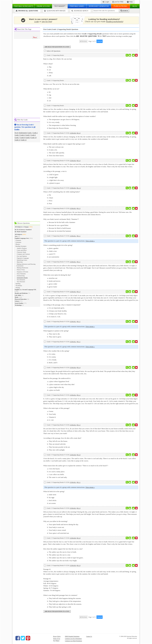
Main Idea (20, 262)
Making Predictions (23, 268)
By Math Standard (20, 232)
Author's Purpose (22, 248)
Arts (16, 236)
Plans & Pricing (120, 6)
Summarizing (21, 276)
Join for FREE (118, 2)
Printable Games (77, 6)
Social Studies (19, 303)
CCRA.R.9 (73, 565)
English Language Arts (22, 238)
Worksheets (24, 6)
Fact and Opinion (22, 256)
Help (130, 2)
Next (100, 41)
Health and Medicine (21, 293)
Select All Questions (52, 51)
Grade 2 (35, 133)
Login (106, 2)
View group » (90, 241)
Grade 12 (24, 140)
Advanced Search (80, 11)
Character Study (21, 252)
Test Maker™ (60, 6)
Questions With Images (55, 11)
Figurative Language (23, 258)
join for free (47, 21)
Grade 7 (17, 138)
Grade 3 (17, 135)
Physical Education (21, 299)
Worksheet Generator (99, 6)
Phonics (18, 244)
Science (17, 301)
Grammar (18, 240)
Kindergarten (23, 133)
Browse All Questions (27, 11)
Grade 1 (30, 133)
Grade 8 (22, 138)
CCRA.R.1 (73, 236)
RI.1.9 (79, 565)
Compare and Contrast (23, 254)
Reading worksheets (114, 21)
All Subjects (18, 234)
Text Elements (21, 280)
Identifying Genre (22, 260)
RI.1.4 (79, 160)
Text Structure (21, 282)
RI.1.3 (79, 208)
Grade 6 (33, 135)
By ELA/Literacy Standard (23, 230)
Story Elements (21, 274)
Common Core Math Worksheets (74, 641)
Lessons (43, 6)
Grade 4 (22, 135)
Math (16, 297)
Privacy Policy (57, 636)
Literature (18, 242)
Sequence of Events (23, 272)
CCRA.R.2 (73, 395)
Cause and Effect (22, 250)
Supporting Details (22, 278)
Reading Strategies (21, 246)
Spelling (18, 284)
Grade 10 (34, 138)
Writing (18, 288)
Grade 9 (28, 138)
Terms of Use (57, 638)
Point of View (21, 270)
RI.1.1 (79, 236)
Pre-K (17, 133)
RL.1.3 (79, 188)
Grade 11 (18, 140)
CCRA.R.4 (73, 160)
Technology (18, 305)
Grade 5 (28, 135)
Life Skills (18, 295)
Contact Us (89, 636)
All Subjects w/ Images (22, 227)
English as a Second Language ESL (26, 290)
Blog (135, 6)
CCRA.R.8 (73, 133)
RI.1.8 (79, 133)
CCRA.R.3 (73, 188)
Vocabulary (19, 286)
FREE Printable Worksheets (72, 636)
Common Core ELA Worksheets (73, 638)
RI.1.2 (79, 395)
